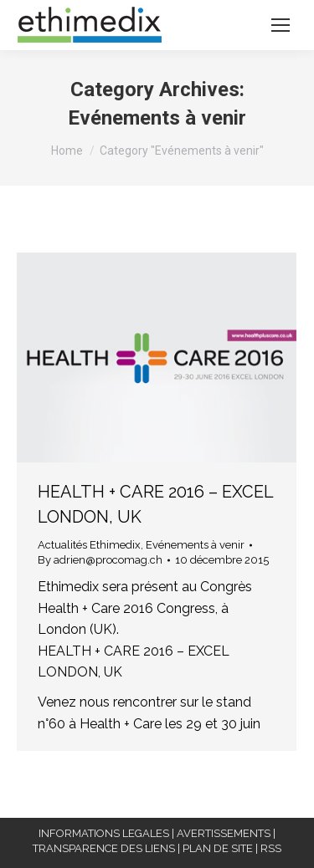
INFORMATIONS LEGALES (104, 833)
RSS (271, 848)
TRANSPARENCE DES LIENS (104, 848)
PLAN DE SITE (218, 848)
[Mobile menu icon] (281, 25)
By (100, 560)
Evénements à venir (195, 545)
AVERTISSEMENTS (224, 833)
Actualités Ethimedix (89, 545)
